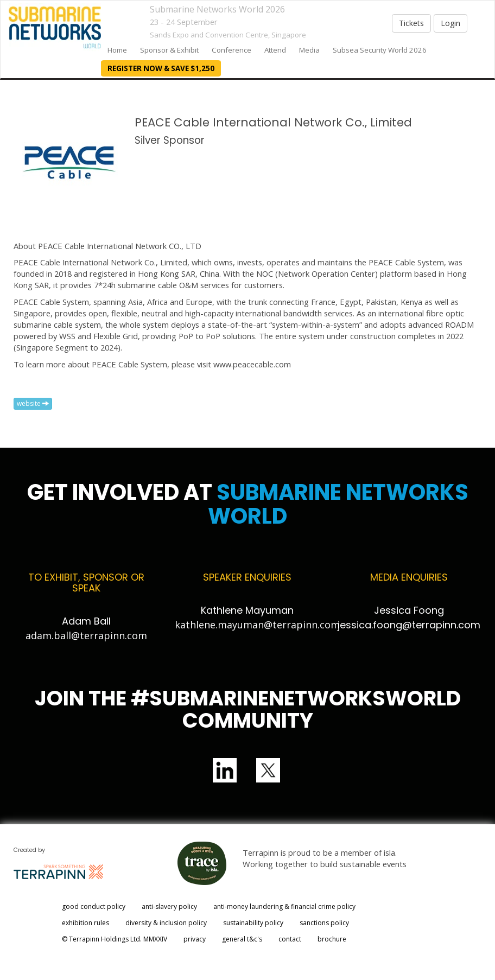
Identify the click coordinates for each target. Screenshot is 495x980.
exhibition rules (85, 923)
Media (309, 50)
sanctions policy (324, 923)
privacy (195, 939)
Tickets (411, 23)
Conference (231, 50)
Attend (275, 50)
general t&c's (242, 939)
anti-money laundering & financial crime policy (284, 906)
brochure (332, 939)
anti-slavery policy (169, 906)
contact (290, 939)
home (117, 50)
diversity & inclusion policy (166, 923)
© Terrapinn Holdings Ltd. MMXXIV (115, 939)
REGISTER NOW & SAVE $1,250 (161, 68)
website (33, 403)
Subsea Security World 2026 (380, 50)
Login (450, 23)
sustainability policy (253, 923)
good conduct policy (94, 906)
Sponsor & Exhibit (169, 50)
